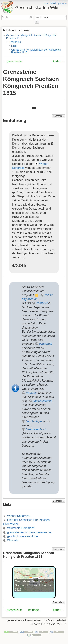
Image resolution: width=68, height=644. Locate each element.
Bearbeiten (58, 116)
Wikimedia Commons (21, 528)
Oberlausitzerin (43, 401)
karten (57, 61)
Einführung (15, 42)
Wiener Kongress (18, 516)
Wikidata (13, 540)
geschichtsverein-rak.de (22, 536)
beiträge (34, 610)
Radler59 (42, 303)
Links (14, 46)
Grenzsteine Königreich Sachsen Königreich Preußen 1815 (31, 37)
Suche (31, 17)
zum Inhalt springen (55, 3)
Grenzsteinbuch (36, 429)
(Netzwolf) (46, 344)
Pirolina (31, 393)
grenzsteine (14, 61)
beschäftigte (34, 421)
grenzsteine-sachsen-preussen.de (29, 532)
